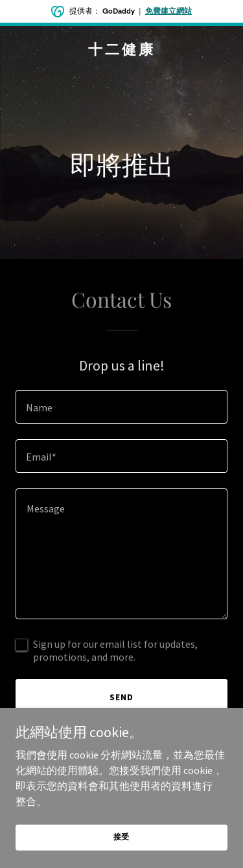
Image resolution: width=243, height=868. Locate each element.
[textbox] (121, 407)
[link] (121, 51)
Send (121, 697)
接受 (122, 837)
